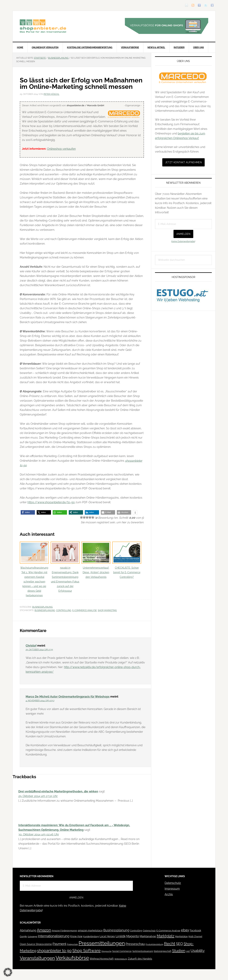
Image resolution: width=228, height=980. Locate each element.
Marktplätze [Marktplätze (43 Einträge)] (181, 936)
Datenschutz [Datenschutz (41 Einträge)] (149, 931)
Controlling (64, 610)
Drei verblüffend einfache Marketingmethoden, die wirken (58, 791)
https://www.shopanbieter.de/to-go (51, 502)
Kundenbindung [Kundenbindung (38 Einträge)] (91, 936)
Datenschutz (173, 883)
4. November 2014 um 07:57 (40, 701)
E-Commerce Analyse (85, 610)
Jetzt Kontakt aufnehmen (183, 162)
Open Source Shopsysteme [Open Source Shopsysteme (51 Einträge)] (36, 944)
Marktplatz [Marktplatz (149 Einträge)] (166, 936)
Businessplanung (42, 607)
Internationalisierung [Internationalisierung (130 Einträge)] (54, 936)
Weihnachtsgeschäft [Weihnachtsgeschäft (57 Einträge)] (102, 959)
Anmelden (183, 234)
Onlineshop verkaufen (61, 149)
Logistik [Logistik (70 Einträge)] (121, 936)
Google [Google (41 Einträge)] (23, 936)
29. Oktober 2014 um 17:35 (39, 650)
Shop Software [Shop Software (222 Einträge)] (86, 951)
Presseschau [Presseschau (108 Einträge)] (135, 944)
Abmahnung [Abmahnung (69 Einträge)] (28, 930)
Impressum (172, 889)
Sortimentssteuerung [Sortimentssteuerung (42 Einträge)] (143, 951)
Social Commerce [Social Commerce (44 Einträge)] (122, 951)
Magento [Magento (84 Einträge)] (133, 936)
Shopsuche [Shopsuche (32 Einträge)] (106, 951)
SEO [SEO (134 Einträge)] (179, 944)
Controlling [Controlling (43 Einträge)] (136, 931)
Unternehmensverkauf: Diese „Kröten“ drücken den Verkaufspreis (96, 560)
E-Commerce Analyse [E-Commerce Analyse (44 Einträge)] (168, 931)
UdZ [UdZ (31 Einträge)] (188, 951)
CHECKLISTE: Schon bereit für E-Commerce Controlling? (127, 560)
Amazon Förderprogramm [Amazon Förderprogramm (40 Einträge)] (64, 931)
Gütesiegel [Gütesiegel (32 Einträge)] (32, 937)
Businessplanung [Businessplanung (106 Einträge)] (116, 930)
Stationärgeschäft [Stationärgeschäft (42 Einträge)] (163, 951)
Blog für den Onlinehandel (43, 26)
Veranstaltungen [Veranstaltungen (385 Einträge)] (37, 958)
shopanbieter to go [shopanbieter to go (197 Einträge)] (54, 951)
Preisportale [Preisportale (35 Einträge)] (72, 944)
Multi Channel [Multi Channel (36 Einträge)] (195, 936)
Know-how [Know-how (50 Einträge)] (76, 936)
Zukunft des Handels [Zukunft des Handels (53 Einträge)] (140, 959)
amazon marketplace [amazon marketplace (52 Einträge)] (90, 930)
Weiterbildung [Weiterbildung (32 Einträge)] (121, 959)
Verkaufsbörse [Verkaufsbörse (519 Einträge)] (72, 958)
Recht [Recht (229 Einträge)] (170, 943)
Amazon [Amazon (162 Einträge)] (44, 930)
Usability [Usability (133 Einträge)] (198, 951)
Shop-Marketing (107, 610)
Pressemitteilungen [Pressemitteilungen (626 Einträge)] (102, 943)
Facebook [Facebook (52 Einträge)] (195, 930)
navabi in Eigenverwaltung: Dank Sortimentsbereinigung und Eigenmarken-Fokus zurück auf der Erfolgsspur (65, 567)
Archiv (169, 894)
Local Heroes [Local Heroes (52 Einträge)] (107, 936)
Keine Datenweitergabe (183, 241)
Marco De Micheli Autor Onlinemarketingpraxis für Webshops (68, 697)
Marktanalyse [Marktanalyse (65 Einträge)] (148, 936)
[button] (28, 512)
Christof (31, 646)
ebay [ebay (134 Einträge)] (185, 930)
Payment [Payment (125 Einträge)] (59, 944)
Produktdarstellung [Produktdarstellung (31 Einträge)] (154, 944)
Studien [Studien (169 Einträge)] (179, 951)
